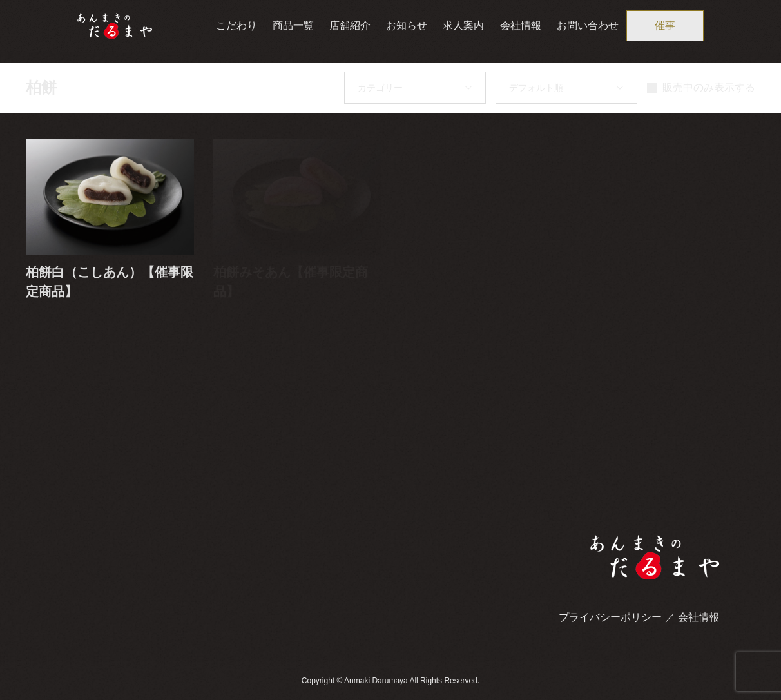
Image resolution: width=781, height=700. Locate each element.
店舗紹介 (350, 25)
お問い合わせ (588, 25)
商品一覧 (293, 25)
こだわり (236, 25)
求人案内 (463, 25)
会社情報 (521, 25)
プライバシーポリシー (610, 617)
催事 (665, 25)
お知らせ (407, 25)
